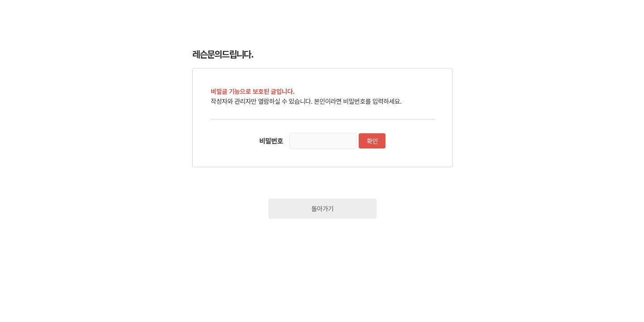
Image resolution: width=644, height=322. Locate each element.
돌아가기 (322, 208)
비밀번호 (271, 141)
